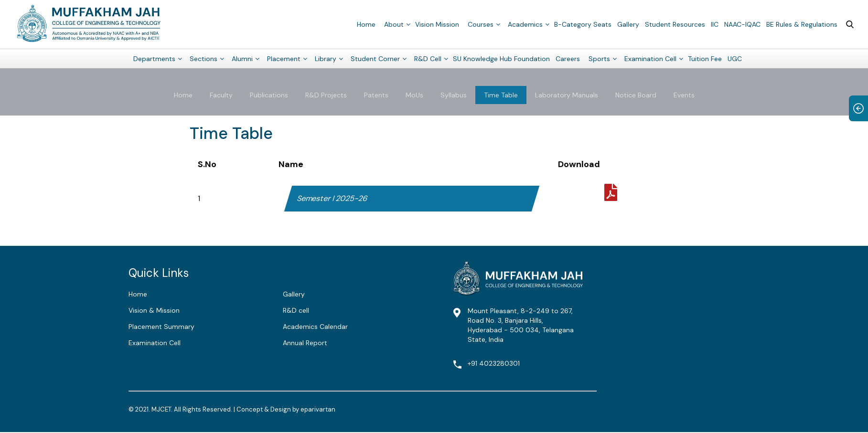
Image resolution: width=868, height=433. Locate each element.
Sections (204, 58)
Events (684, 95)
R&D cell (296, 310)
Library (326, 58)
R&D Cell (428, 58)
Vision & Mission (154, 310)
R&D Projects (326, 95)
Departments (154, 58)
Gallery (628, 24)
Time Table (501, 95)
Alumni (242, 58)
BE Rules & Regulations (802, 24)
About (394, 24)
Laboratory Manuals (567, 95)
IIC (715, 24)
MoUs (414, 95)
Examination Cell (650, 58)
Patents (376, 95)
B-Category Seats (583, 24)
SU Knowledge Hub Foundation (501, 58)
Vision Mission (437, 24)
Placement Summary (161, 327)
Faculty (221, 95)
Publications (269, 95)
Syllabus (454, 95)
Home (366, 24)
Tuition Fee (705, 58)
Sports (599, 58)
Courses (481, 24)
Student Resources (675, 24)
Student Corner (375, 58)
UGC (735, 58)
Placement (284, 58)
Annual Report (305, 343)
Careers (568, 58)
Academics (525, 24)
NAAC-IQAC (742, 24)
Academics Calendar (315, 327)
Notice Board (636, 95)
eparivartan (318, 409)
